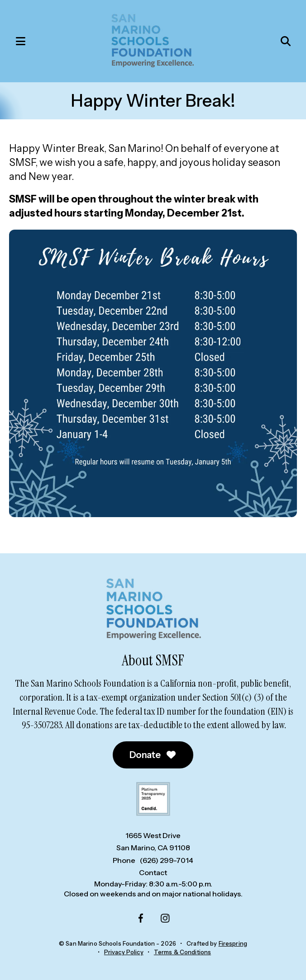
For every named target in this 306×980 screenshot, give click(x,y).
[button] (16, 41)
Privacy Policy (124, 952)
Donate (153, 755)
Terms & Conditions (182, 952)
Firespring (233, 943)
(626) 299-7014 (167, 860)
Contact (153, 872)
